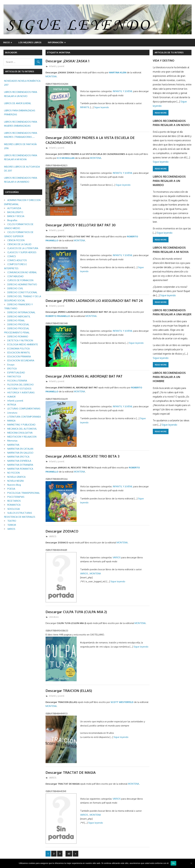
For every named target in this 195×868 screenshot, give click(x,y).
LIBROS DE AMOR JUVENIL (18, 103)
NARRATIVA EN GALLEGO (20, 453)
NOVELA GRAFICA (16, 477)
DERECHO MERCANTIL (19, 316)
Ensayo (11, 365)
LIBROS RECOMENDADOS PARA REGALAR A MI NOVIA (21, 157)
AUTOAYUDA (14, 208)
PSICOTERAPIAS (16, 497)
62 (69, 854)
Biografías (12, 220)
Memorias (12, 441)
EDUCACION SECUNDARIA (21, 360)
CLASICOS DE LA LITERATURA (23, 248)
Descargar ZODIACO (62, 531)
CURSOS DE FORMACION (20, 280)
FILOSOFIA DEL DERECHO (20, 385)
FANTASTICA (14, 377)
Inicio (6, 42)
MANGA (11, 421)
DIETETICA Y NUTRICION (20, 340)
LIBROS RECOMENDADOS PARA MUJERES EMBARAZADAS (21, 124)
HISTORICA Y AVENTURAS (21, 393)
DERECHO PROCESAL (18, 324)
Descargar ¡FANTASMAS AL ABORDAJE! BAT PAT (84, 376)
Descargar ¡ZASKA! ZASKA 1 (67, 61)
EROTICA (12, 369)
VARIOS (53, 536)
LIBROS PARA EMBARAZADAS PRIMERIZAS (20, 112)
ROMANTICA (14, 505)
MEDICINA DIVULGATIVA (20, 433)
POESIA (11, 489)
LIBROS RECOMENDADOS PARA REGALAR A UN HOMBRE (169, 377)
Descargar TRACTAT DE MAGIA (71, 772)
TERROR (12, 525)
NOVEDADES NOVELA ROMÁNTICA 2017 (22, 83)
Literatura (54, 617)
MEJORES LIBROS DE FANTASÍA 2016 (20, 146)
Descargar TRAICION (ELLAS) (69, 691)
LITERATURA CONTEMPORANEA (24, 417)
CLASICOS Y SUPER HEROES (22, 252)
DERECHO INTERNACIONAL (21, 312)
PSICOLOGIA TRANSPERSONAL (24, 493)
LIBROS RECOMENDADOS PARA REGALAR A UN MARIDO (21, 180)
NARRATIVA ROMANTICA (20, 469)
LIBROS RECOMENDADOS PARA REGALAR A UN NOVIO (21, 94)
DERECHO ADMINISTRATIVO (22, 284)
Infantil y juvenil (57, 66)
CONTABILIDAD (15, 276)
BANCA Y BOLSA (16, 216)
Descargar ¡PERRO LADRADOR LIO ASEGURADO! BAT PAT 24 (94, 301)
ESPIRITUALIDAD (16, 373)
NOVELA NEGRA (16, 481)
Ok (173, 863)
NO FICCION (13, 473)
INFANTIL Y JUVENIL (123, 91)
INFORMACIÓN (56, 42)
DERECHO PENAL (16, 320)
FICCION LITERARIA (17, 381)
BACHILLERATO (15, 212)
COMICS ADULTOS (17, 260)
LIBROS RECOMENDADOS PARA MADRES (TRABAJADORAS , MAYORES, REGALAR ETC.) (21, 135)
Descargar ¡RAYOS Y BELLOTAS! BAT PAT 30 (81, 225)
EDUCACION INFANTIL (19, 353)
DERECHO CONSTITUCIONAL (22, 292)
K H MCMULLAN (66, 158)
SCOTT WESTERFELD (122, 702)
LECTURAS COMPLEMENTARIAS (24, 409)
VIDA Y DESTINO (164, 60)
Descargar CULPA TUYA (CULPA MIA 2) (76, 612)
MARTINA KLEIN (118, 72)
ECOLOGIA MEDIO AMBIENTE (23, 344)
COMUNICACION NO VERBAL (22, 272)
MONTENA (51, 76)
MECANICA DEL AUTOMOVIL (22, 429)
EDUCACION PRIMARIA (19, 356)
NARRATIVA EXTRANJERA (20, 465)
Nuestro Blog (14, 485)
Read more (161, 113)
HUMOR (11, 397)
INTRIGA (12, 405)
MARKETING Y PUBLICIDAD (21, 425)
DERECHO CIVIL (15, 288)
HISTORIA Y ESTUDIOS (19, 389)
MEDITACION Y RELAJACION (22, 437)
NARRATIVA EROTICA (18, 457)
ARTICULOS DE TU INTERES (169, 52)
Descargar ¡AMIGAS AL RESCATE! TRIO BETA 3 (82, 456)
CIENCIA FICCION (16, 240)
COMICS (12, 256)
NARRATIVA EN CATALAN (20, 449)
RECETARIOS (14, 501)
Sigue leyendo (102, 107)
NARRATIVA (13, 445)
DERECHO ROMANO (18, 336)
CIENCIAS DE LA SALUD (19, 244)
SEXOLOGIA (14, 509)
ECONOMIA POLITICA (19, 349)
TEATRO (12, 521)
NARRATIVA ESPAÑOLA (19, 461)
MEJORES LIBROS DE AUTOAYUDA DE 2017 (22, 169)
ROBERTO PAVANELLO (58, 316)
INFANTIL (85, 107)
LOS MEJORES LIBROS (30, 42)
